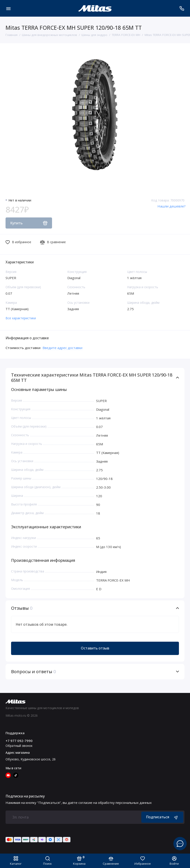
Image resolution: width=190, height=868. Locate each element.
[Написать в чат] (180, 844)
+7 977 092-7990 (19, 741)
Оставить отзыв (95, 648)
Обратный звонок (19, 746)
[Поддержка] (182, 8)
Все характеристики (21, 318)
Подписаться (162, 817)
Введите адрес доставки (62, 348)
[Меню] (8, 8)
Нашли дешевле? (172, 206)
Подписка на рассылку (25, 796)
